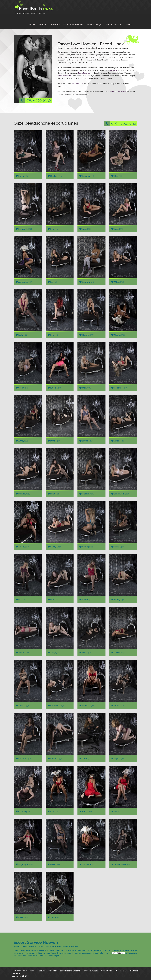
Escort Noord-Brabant (73, 24)
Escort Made (112, 70)
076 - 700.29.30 (35, 100)
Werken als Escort (114, 24)
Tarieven (43, 24)
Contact (130, 24)
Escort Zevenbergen (86, 73)
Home (32, 24)
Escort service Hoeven (118, 92)
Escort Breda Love (18, 971)
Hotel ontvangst (94, 24)
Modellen (55, 24)
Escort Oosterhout (64, 76)
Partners (134, 971)
